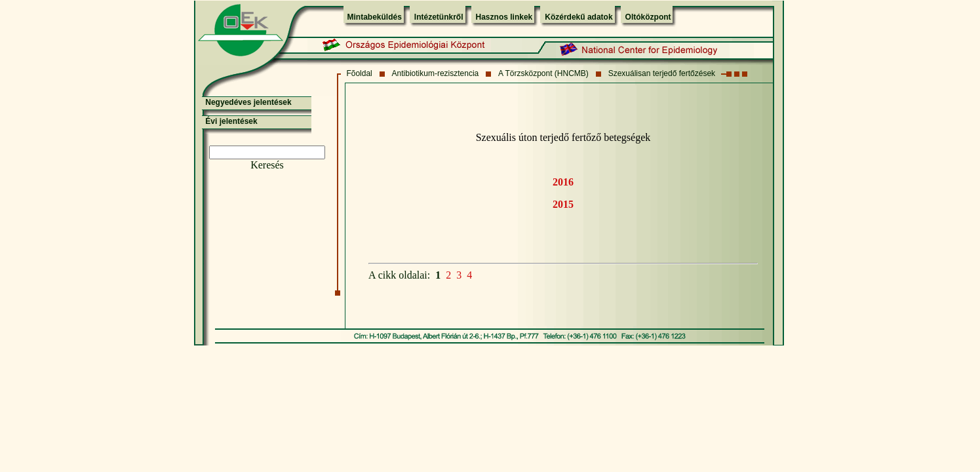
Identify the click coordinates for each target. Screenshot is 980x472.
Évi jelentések (231, 121)
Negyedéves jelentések (248, 102)
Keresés (267, 165)
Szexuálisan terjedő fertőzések (662, 73)
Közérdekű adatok (578, 17)
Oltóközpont (648, 17)
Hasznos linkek (504, 17)
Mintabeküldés (375, 17)
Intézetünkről (439, 17)
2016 (563, 182)
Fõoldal (359, 73)
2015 (563, 204)
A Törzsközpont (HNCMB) (543, 73)
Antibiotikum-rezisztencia (436, 73)
